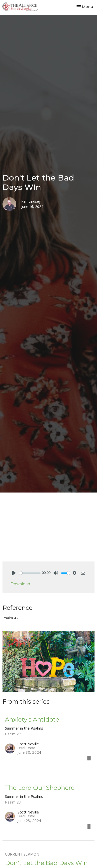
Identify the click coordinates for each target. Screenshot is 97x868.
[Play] (14, 573)
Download (20, 584)
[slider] (30, 573)
